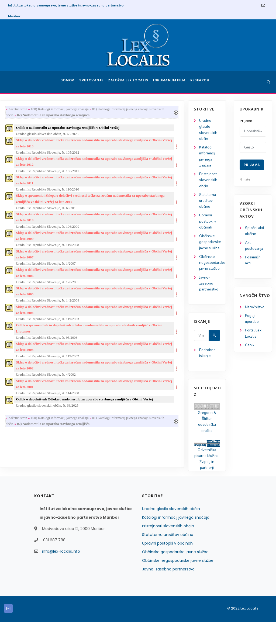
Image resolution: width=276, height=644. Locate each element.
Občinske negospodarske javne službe (178, 583)
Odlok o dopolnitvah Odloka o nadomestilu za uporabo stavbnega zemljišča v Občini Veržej (132, 412)
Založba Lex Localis (130, 82)
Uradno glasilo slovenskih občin (171, 531)
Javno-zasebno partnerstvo (25, 302)
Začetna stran (65, 109)
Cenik (250, 348)
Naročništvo (255, 309)
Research (200, 82)
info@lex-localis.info (61, 573)
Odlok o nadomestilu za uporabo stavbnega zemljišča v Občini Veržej (115, 129)
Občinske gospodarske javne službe (175, 574)
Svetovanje (93, 82)
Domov (68, 82)
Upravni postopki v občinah (24, 225)
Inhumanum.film (170, 82)
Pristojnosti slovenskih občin (25, 183)
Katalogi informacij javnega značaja (176, 539)
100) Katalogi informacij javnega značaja (107, 109)
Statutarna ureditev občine (24, 204)
